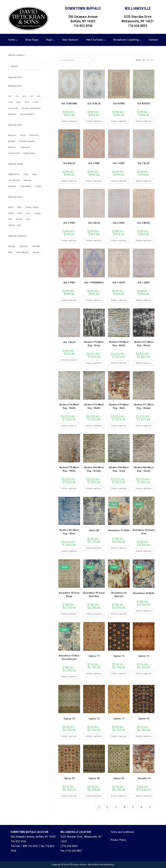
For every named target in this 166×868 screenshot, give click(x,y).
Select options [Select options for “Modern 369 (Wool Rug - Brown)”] (94, 488)
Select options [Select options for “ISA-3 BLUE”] (94, 241)
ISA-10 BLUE (94, 104)
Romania (12, 186)
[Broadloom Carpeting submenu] (140, 40)
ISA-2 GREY (119, 223)
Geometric (34, 135)
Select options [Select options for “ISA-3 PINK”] (69, 241)
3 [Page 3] (116, 807)
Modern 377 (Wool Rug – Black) (144, 344)
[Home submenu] (17, 40)
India (35, 174)
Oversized (13, 108)
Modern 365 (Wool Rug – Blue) (69, 532)
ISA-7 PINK (94, 163)
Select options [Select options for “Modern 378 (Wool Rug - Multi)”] (119, 363)
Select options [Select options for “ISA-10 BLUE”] (94, 121)
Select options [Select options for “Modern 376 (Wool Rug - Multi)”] (69, 426)
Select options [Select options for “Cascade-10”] (144, 796)
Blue (19, 207)
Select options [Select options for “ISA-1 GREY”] (144, 300)
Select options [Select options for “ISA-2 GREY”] (119, 241)
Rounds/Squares (27, 141)
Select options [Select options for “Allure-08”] (94, 548)
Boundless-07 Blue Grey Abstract (69, 657)
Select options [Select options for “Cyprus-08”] (94, 796)
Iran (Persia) (14, 180)
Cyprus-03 (119, 778)
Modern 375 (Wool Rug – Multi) (94, 406)
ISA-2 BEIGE (144, 223)
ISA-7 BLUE (144, 163)
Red (28, 219)
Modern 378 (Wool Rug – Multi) (119, 344)
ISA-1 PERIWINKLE (94, 283)
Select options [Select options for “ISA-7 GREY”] (119, 181)
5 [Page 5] (133, 807)
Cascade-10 (144, 778)
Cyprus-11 (119, 719)
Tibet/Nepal (26, 186)
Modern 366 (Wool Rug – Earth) (144, 469)
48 (144, 60)
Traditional (25, 147)
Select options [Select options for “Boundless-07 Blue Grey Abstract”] (69, 677)
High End (24, 246)
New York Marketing (104, 865)
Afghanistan (14, 174)
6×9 (39, 96)
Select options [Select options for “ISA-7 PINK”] (94, 181)
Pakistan (28, 180)
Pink (10, 219)
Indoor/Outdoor (27, 114)
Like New (36, 246)
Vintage (36, 252)
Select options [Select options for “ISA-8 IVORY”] (144, 121)
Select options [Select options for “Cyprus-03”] (119, 796)
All (153, 60)
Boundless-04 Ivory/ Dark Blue (94, 595)
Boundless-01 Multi (119, 530)
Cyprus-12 (94, 719)
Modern (12, 141)
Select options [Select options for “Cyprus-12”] (94, 736)
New (10, 252)
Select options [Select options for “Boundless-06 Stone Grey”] (144, 551)
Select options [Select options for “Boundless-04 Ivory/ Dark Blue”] (94, 614)
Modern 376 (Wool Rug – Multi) (69, 406)
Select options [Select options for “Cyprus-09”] (69, 796)
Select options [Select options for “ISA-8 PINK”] (119, 121)
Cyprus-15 (144, 656)
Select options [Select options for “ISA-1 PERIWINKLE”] (94, 300)
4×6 (24, 96)
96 (148, 60)
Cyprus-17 (94, 656)
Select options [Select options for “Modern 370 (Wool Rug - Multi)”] (69, 488)
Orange (38, 213)
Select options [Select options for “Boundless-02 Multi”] (144, 611)
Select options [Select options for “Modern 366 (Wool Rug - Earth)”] (144, 488)
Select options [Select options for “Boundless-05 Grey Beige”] (69, 614)
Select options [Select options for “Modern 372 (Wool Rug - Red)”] (119, 426)
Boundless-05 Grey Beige (69, 595)
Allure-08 (94, 530)
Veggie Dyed (29, 153)
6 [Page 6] (141, 807)
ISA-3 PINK (69, 223)
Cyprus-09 (69, 778)
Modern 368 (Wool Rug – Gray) (119, 469)
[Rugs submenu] (54, 40)
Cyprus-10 (144, 719)
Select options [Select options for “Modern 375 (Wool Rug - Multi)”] (94, 426)
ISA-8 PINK (119, 104)
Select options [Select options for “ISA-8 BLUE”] (69, 181)
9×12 (27, 102)
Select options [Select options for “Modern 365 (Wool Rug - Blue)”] (69, 551)
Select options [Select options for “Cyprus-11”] (119, 736)
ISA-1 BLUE (69, 342)
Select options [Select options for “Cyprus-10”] (144, 736)
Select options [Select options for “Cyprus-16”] (119, 674)
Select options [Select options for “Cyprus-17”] (94, 674)
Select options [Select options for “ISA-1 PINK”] (69, 300)
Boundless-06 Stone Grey (144, 532)
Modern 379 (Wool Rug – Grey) (94, 344)
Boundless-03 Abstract (119, 595)
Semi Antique (22, 252)
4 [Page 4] (124, 807)
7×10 (10, 102)
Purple (19, 219)
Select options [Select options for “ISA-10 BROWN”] (69, 121)
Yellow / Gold (15, 225)
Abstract (12, 135)
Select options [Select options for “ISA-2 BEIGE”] (144, 241)
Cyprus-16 (119, 656)
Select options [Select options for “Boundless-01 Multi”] (119, 548)
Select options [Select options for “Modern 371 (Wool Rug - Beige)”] (144, 426)
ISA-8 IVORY (144, 104)
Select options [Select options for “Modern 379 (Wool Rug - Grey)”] (94, 363)
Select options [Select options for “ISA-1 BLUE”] (69, 360)
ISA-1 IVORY (119, 283)
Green (11, 213)
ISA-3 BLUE (94, 223)
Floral (23, 135)
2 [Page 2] (107, 807)
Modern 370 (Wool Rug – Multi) (69, 469)
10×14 (36, 102)
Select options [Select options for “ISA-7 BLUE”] (144, 181)
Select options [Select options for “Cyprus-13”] (69, 736)
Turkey (38, 186)
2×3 (10, 96)
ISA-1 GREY (144, 283)
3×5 (17, 96)
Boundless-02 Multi (144, 593)
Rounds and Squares (31, 108)
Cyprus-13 (69, 719)
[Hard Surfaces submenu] (105, 40)
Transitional (14, 153)
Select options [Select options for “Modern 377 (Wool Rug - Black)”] (144, 363)
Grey (20, 213)
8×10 (19, 102)
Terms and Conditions (122, 832)
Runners (12, 114)
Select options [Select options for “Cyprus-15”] (144, 674)
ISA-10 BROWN (69, 104)
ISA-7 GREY (119, 163)
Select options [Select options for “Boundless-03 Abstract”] (119, 614)
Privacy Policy (118, 840)
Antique (12, 246)
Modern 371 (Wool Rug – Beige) (144, 406)
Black (11, 207)
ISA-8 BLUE (69, 163)
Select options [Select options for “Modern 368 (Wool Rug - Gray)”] (119, 488)
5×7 (31, 96)
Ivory (28, 213)
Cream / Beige (32, 207)
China (26, 174)
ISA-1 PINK (69, 283)
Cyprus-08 (94, 778)
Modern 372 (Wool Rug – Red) (119, 406)
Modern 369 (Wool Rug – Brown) (94, 469)
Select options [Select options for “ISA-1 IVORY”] (119, 300)
